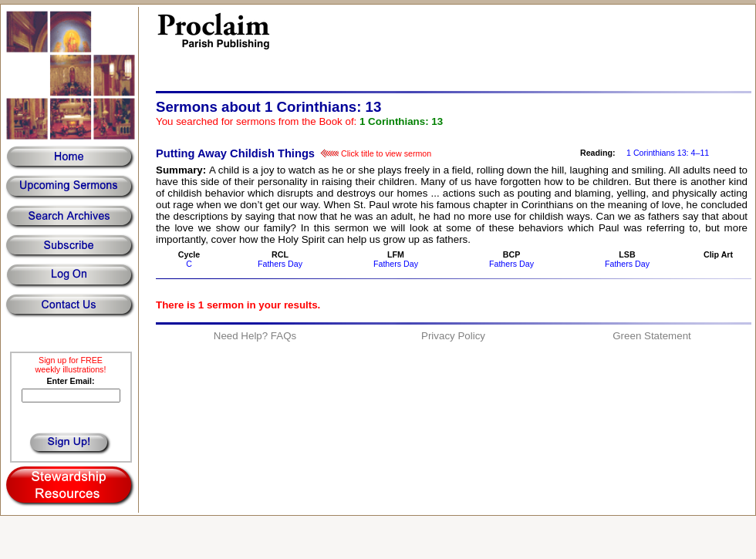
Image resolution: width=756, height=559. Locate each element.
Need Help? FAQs (255, 336)
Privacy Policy (453, 336)
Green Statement (652, 336)
